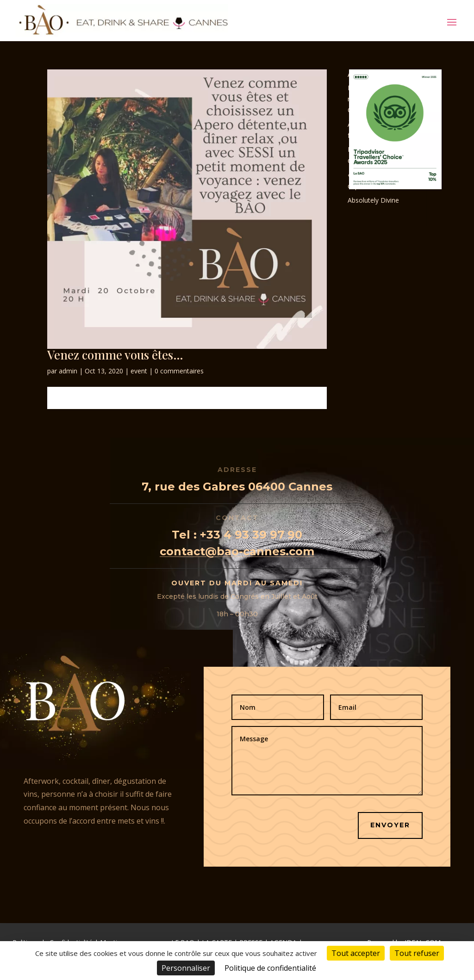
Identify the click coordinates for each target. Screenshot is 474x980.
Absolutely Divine (373, 200)
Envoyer (390, 825)
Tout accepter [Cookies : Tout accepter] (356, 953)
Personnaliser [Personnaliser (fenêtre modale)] (186, 968)
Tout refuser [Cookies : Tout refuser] (417, 953)
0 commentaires (179, 371)
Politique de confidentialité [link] (270, 968)
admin (68, 371)
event (139, 371)
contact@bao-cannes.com (237, 551)
